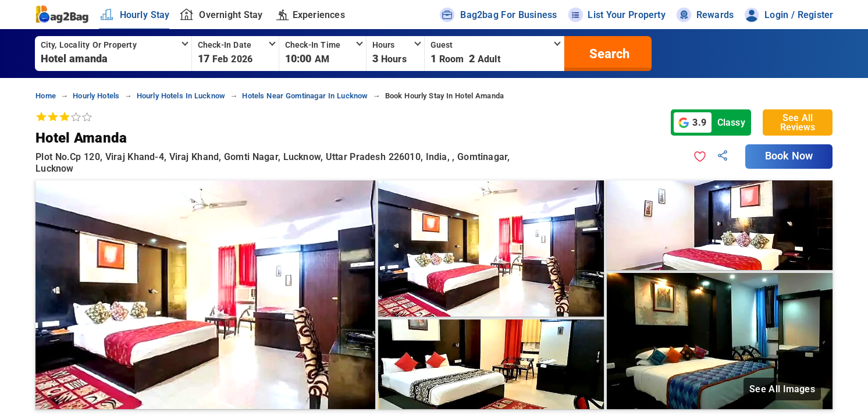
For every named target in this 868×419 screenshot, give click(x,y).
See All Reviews (798, 122)
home (46, 96)
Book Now (789, 156)
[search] (608, 54)
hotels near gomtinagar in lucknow (305, 96)
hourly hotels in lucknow (181, 96)
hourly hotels (96, 96)
